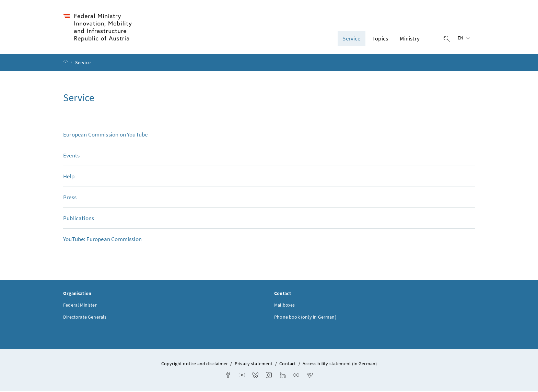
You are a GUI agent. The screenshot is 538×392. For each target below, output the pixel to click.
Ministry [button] (410, 39)
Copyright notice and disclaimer (195, 365)
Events (71, 156)
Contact (288, 365)
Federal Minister (80, 306)
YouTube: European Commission (102, 240)
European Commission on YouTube (105, 135)
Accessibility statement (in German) (340, 365)
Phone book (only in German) (305, 318)
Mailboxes (285, 306)
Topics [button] (380, 39)
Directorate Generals (85, 318)
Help (69, 177)
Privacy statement (254, 365)
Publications (79, 219)
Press (70, 198)
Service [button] (351, 39)
